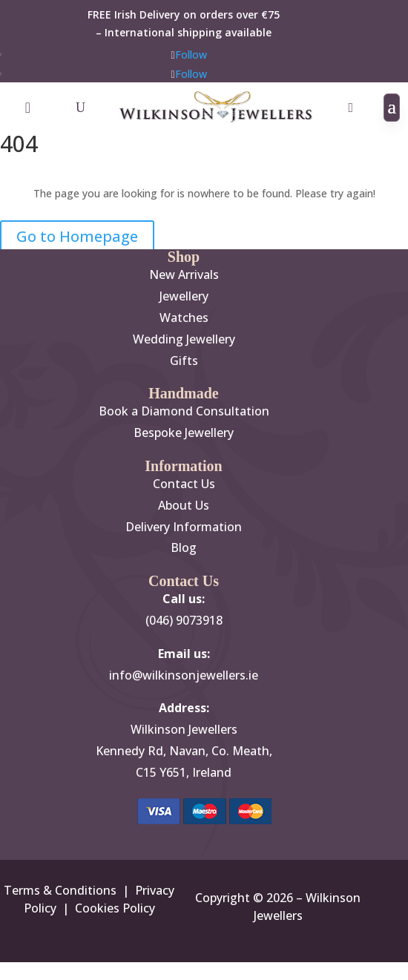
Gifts (184, 361)
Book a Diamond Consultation (184, 411)
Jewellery (184, 296)
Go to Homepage (77, 236)
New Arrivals (184, 274)
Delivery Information (184, 527)
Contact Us (184, 484)
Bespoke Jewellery (184, 433)
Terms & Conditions (60, 890)
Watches (184, 318)
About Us (184, 505)
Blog (184, 547)
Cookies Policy (115, 908)
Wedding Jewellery (184, 339)
